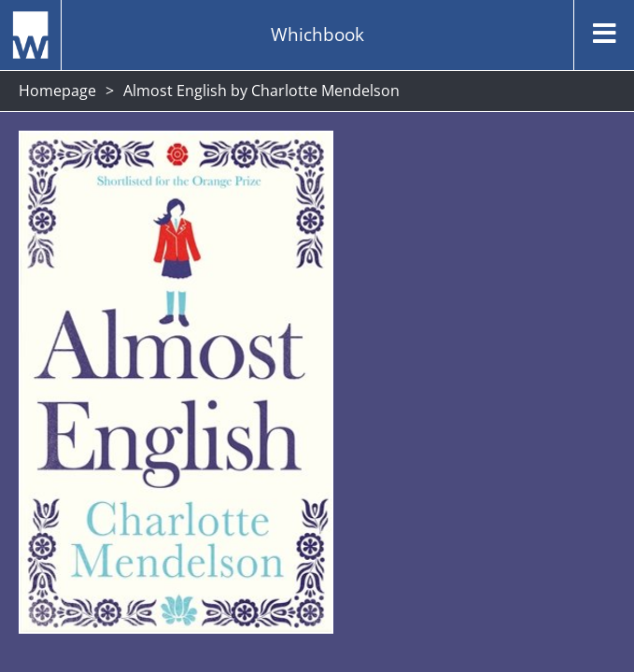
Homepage (57, 91)
